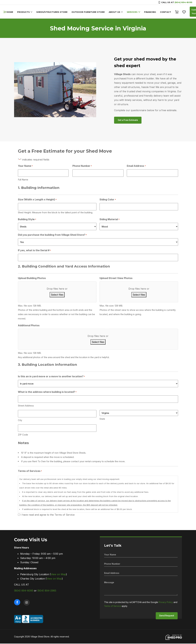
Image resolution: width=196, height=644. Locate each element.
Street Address (26, 406)
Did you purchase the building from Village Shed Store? (52, 235)
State (102, 419)
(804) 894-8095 (183, 2)
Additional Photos (29, 326)
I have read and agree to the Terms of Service (48, 515)
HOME (11, 12)
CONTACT (166, 12)
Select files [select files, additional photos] (98, 342)
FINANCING (151, 12)
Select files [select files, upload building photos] (57, 295)
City (20, 421)
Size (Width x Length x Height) (37, 200)
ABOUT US (115, 12)
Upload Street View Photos (116, 279)
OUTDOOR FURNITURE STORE (89, 12)
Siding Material (109, 220)
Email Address (136, 166)
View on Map (58, 575)
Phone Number (82, 166)
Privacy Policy (166, 603)
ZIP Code (23, 435)
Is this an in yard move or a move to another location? (51, 377)
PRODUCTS (24, 12)
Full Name (23, 180)
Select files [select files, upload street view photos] (139, 295)
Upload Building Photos (32, 279)
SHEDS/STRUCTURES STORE (53, 12)
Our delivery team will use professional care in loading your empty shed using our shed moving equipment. (98, 496)
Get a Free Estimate (128, 120)
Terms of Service (113, 606)
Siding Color (108, 200)
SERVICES (133, 12)
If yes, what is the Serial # (34, 251)
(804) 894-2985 (47, 591)
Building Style (27, 220)
